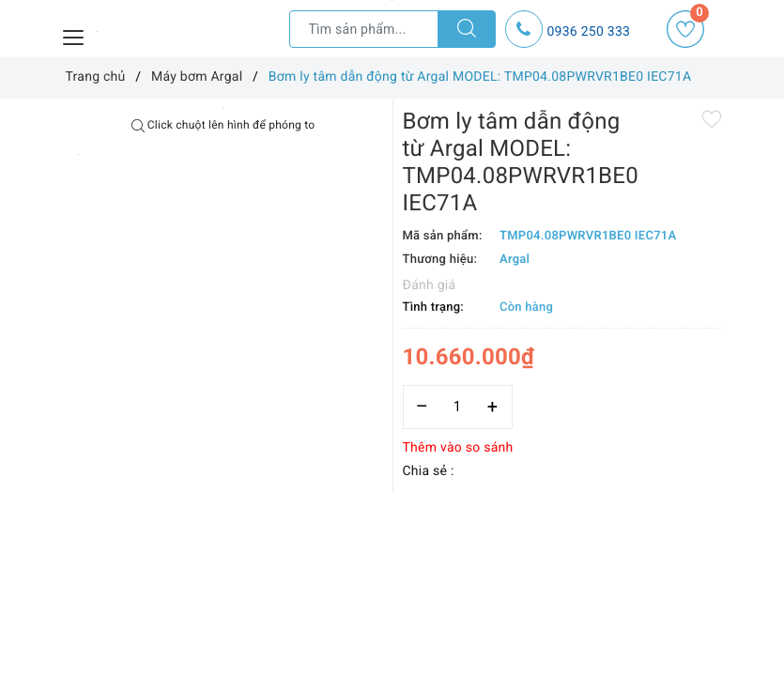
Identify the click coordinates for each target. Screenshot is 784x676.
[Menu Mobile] (74, 35)
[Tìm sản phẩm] (364, 29)
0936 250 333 (589, 32)
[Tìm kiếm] (467, 29)
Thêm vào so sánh (458, 448)
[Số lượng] (458, 407)
